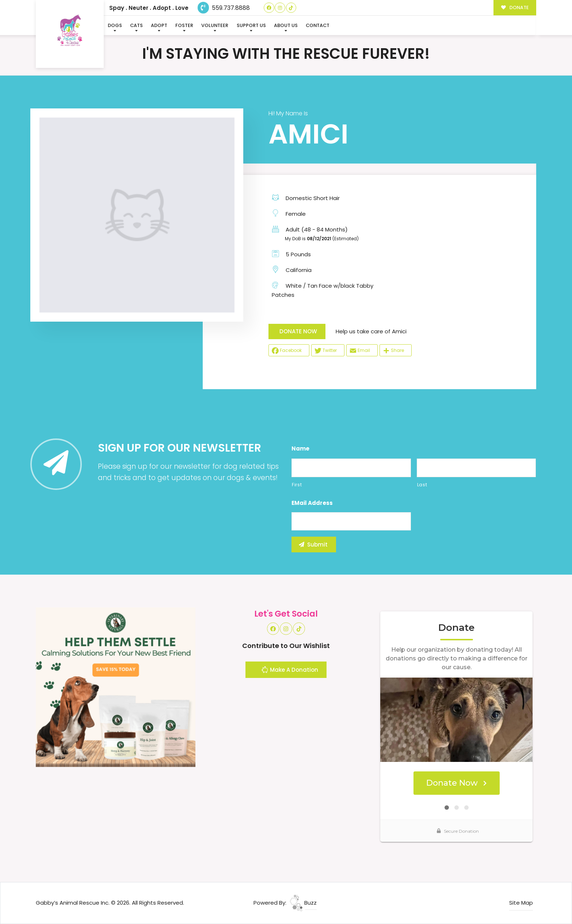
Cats (136, 25)
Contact (318, 25)
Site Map (521, 903)
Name (300, 449)
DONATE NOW (298, 331)
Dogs (115, 25)
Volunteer (215, 25)
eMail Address (312, 503)
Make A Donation (290, 671)
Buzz (303, 903)
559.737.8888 (224, 8)
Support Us (251, 25)
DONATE (515, 7)
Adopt (159, 25)
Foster (184, 25)
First (297, 485)
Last (422, 485)
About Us (286, 25)
